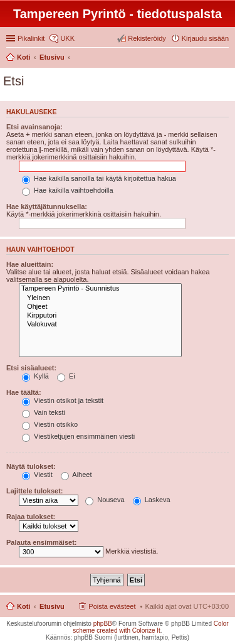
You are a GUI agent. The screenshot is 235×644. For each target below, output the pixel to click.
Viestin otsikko (50, 424)
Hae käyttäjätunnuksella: (47, 207)
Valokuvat (100, 325)
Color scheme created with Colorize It (150, 627)
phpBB (103, 624)
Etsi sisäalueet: (31, 368)
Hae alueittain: (30, 264)
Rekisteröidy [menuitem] (147, 38)
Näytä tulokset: (31, 466)
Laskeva (152, 500)
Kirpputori (100, 316)
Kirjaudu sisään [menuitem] (205, 38)
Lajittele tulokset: (34, 491)
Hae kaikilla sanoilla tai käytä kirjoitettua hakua (99, 178)
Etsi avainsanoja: (34, 127)
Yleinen (100, 298)
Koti (23, 606)
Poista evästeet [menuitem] (112, 606)
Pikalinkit (31, 38)
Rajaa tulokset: (31, 517)
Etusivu (52, 606)
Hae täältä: (24, 392)
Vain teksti (44, 412)
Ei (66, 376)
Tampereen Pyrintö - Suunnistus (100, 289)
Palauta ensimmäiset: (42, 542)
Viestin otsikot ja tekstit (63, 400)
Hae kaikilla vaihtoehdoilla (68, 190)
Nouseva (105, 500)
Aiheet (76, 475)
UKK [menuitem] (67, 38)
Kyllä (35, 376)
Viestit (37, 475)
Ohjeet (100, 307)
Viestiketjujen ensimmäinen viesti (78, 436)
